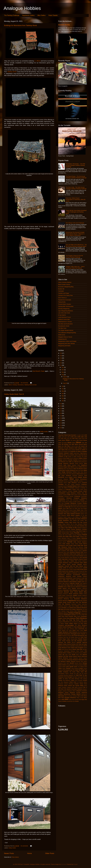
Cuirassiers (61, 505)
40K (73, 444)
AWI (70, 462)
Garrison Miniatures (83, 540)
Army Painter (66, 458)
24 (61, 358)
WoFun (60, 700)
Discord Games (73, 510)
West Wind (61, 698)
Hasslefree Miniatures (75, 552)
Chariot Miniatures (63, 491)
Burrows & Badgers (69, 481)
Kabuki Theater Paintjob (71, 570)
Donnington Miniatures (64, 512)
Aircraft (77, 450)
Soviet (74, 655)
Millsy (85, 592)
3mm (70, 444)
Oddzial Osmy (73, 608)
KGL (67, 571)
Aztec (73, 462)
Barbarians (85, 462)
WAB (73, 687)
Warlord (78, 694)
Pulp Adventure (78, 627)
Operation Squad (65, 611)
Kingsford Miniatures (82, 573)
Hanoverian (61, 552)
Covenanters (76, 500)
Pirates (67, 624)
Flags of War (64, 528)
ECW (68, 515)
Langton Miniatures (77, 578)
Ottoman (66, 613)
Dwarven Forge (84, 512)
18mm (60, 443)
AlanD (84, 450)
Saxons (60, 646)
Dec (63, 367)
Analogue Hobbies (22, 8)
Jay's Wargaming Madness (66, 311)
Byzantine (81, 481)
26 (61, 353)
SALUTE (74, 643)
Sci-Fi (85, 646)
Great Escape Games (71, 545)
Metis (79, 590)
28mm (10, 385)
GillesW (79, 542)
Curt (65, 505)
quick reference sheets (72, 629)
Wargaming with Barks (64, 346)
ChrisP (85, 491)
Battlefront (84, 465)
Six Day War (74, 653)
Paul (83, 615)
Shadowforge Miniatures (69, 651)
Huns (77, 556)
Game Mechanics (62, 538)
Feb (63, 398)
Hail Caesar (70, 551)
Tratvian (60, 680)
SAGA (69, 642)
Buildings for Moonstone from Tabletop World (21, 25)
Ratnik (74, 630)
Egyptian (78, 515)
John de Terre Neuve (76, 566)
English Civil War (69, 519)
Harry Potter (66, 552)
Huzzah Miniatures (65, 557)
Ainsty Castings (72, 450)
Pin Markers (61, 624)
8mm (63, 446)
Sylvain (72, 667)
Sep (63, 372)
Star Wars (64, 660)
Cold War (80, 495)
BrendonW (61, 477)
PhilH (82, 620)
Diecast (67, 510)
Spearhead (84, 656)
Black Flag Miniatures (68, 469)
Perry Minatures (71, 618)
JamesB (79, 564)
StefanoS (73, 661)
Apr (63, 393)
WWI (63, 700)
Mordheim (67, 597)
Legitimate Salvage (74, 583)
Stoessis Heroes (78, 663)
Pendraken (84, 616)
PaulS (66, 616)
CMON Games (74, 495)
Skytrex (85, 653)
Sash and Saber (83, 644)
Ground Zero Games (78, 549)
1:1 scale (78, 435)
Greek (70, 547)
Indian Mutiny (66, 561)
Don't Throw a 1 (63, 298)
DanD (64, 507)
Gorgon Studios (75, 544)
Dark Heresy (74, 507)
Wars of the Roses (82, 696)
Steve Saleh (66, 663)
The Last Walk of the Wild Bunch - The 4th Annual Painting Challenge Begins (76, 245)
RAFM (60, 630)
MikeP (72, 592)
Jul (63, 386)
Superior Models (62, 667)
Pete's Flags (62, 620)
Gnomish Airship (64, 25)
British (72, 479)
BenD (69, 467)
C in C (85, 481)
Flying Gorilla (62, 302)
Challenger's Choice (71, 489)
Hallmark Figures (78, 551)
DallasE (60, 507)
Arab (80, 455)
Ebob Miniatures (62, 515)
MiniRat (60, 595)
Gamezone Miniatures (63, 540)
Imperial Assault (83, 559)
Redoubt (61, 634)
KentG (82, 569)
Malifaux (65, 587)
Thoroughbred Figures (63, 674)
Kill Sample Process (78, 571)
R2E (86, 629)
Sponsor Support (83, 658)
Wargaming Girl (62, 339)
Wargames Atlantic (72, 691)
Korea (74, 576)
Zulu (74, 701)
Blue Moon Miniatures (72, 474)
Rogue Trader (66, 639)
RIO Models (72, 637)
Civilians (79, 493)
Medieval (75, 590)
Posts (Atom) (15, 857)
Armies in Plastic (72, 457)
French (85, 535)
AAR (79, 446)
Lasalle (83, 578)
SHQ (86, 651)
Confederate (77, 496)
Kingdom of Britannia (72, 573)
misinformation (69, 595)
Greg (86, 547)
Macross (85, 585)
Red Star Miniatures (82, 632)
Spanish (85, 655)
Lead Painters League (75, 582)
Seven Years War (77, 649)
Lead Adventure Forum (64, 317)
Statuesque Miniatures (73, 660)
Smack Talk (61, 655)
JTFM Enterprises (78, 568)
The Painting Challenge (12, 15)
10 (61, 428)
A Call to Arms (74, 446)
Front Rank (76, 537)
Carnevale (60, 486)
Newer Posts (9, 853)
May (63, 391)
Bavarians (61, 467)
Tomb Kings (80, 677)
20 (61, 404)
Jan (63, 401)
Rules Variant (62, 641)
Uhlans (71, 682)
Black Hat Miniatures (79, 469)
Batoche (81, 463)
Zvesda (77, 701)
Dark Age (68, 507)
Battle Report (67, 465)
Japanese (61, 566)
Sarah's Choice (62, 644)
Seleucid (70, 649)
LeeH (83, 582)
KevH (85, 569)
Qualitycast (61, 629)
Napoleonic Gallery (28, 15)
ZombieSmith (70, 701)
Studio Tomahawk (79, 665)
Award (67, 462)
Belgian (65, 467)
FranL (70, 535)
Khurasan (71, 571)
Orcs (76, 611)
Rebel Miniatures (73, 632)
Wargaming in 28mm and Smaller (67, 341)
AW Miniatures (62, 462)
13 (61, 420)
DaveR (64, 508)
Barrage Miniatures (63, 463)
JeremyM (67, 566)
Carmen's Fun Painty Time (65, 295)
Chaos (78, 489)
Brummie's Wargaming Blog (66, 287)
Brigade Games (73, 477)
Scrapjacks (81, 648)
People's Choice (62, 618)
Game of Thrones (71, 538)
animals (68, 455)
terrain (35, 385)
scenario (73, 646)
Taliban (60, 668)
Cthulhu (85, 503)
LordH (72, 585)
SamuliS (79, 642)
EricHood (63, 864)
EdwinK (73, 515)
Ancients (61, 453)
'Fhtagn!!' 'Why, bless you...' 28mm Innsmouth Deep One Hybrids (75, 267)
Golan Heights (66, 544)
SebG (60, 649)
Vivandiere (64, 687)
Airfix (81, 450)
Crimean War (65, 502)
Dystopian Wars (62, 514)
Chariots (75, 491)
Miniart (81, 594)
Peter (67, 620)
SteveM (72, 663)
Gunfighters (64, 551)
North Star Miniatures (64, 604)
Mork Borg (72, 597)
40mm (76, 444)
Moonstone (21, 385)
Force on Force (65, 531)
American (73, 451)
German (70, 542)
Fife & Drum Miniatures (77, 524)
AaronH (83, 446)
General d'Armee (62, 542)
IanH (81, 557)
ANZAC (76, 455)
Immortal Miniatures (73, 559)
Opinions (72, 611)
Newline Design (62, 602)
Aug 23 (65, 377)
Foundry (77, 533)
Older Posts (50, 853)
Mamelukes (73, 587)
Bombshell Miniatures (78, 476)
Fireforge (60, 526)
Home (29, 853)
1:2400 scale (73, 437)
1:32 (59, 438)
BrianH (66, 477)
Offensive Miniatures (82, 608)
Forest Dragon (72, 531)
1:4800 (65, 438)
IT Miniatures (76, 563)
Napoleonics (72, 601)
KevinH (60, 571)
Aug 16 (65, 383)
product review (62, 627)
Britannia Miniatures (63, 479)
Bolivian (85, 474)
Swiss (68, 667)
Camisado (61, 291)
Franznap (74, 535)
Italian (81, 563)
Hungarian (74, 556)
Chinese (80, 491)
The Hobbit (75, 670)
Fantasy (15, 385)
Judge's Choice (62, 570)
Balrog (80, 462)
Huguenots (69, 556)
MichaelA (61, 592)
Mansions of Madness (81, 587)
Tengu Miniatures (75, 668)
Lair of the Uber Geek (64, 313)
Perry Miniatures (81, 618)
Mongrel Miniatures (83, 595)
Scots (69, 648)
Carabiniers (84, 484)
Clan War (84, 493)
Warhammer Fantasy (70, 694)
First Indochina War (82, 526)
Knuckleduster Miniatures (80, 575)
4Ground (81, 444)
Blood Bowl (80, 472)
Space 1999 (79, 655)
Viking (82, 686)
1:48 (62, 438)
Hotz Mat (64, 556)
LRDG (75, 585)
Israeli (70, 563)
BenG (72, 467)
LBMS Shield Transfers (69, 580)
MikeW (76, 592)
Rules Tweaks (53, 15)
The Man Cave (62, 328)
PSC (73, 627)
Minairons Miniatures (63, 594)
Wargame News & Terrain (65, 337)
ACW (76, 448)
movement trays (79, 597)
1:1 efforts (37, 61)
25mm (74, 443)
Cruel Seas (61, 503)
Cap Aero (67, 484)
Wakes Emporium (79, 687)
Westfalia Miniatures (70, 698)
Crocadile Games (76, 502)
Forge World (79, 531)
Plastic (71, 623)
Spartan (71, 656)
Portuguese (61, 625)
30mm (60, 444)
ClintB (69, 495)
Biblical (81, 467)
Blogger (76, 864)
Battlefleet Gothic (76, 465)
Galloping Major (83, 537)
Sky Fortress (80, 653)
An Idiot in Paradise (81, 451)
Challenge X (78, 488)
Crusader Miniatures (70, 503)
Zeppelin (60, 701)
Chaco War (61, 488)
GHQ (75, 542)
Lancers (85, 576)
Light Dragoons (83, 583)
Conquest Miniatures (80, 498)
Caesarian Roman (63, 483)
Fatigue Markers (66, 524)
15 (61, 416)
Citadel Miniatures (71, 493)
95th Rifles (67, 446)
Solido (70, 655)
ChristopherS (62, 493)
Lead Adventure (80, 580)
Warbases (80, 689)
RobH (82, 637)
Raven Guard (80, 630)
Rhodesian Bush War (63, 637)
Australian (70, 460)
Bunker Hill (61, 289)
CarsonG (65, 486)
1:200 (68, 437)
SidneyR (60, 653)
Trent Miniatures (66, 680)
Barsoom (72, 463)
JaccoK (69, 564)
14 (61, 418)
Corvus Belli (69, 500)
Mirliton (64, 595)
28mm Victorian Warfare (65, 282)
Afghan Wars (64, 450)
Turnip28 (85, 680)
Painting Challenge (74, 613)
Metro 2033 (84, 590)
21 (61, 365)
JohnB (65, 568)
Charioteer (70, 491)
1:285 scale (80, 437)
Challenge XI (84, 488)
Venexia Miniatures (69, 684)
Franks (66, 535)
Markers (65, 588)
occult (68, 608)
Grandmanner (62, 545)
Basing (77, 463)
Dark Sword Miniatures (82, 507)
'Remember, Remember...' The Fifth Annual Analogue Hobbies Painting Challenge (75, 165)
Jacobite (74, 564)
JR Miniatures (70, 568)
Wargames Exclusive (82, 691)
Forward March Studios (65, 304)
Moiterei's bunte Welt (64, 319)
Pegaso (79, 616)
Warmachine (84, 694)
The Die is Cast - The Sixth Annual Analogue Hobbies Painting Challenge (76, 188)
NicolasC (69, 602)
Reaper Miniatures (63, 632)
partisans (74, 615)
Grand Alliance (83, 544)
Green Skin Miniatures (78, 547)
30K (86, 443)
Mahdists (61, 587)
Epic (76, 519)
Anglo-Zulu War (62, 455)
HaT (82, 552)
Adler (60, 450)
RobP (86, 637)
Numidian (64, 608)
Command (61, 496)
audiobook (65, 460)
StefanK (68, 661)
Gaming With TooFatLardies (66, 306)
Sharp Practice (80, 651)
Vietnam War (71, 686)
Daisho (85, 505)
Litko (59, 585)
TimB (77, 675)
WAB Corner (62, 335)
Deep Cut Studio (73, 508)
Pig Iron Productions (74, 622)
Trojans (73, 680)
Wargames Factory (63, 693)
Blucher (65, 474)
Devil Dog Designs (82, 508)
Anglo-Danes (76, 453)
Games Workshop (82, 538)
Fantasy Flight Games (70, 522)
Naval (78, 601)
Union (75, 682)
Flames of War (73, 528)
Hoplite (79, 554)
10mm (63, 440)
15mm (68, 440)
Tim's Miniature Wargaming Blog (67, 333)
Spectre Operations (74, 658)
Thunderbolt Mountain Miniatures (66, 675)
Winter (85, 698)
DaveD (60, 508)
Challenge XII (61, 489)
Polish (85, 624)
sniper (66, 655)
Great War (80, 545)
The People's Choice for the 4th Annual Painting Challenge (74, 256)
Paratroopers (67, 615)
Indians (72, 561)
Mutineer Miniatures (63, 601)
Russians (80, 641)
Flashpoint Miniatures (82, 528)
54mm (85, 444)
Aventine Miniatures (82, 460)
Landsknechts (69, 578)
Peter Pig (72, 620)
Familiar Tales (84, 521)
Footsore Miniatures (76, 529)
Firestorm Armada (67, 526)
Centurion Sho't (83, 486)
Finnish (85, 524)
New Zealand (84, 601)
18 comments (24, 383)
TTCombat (80, 680)
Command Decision (69, 496)
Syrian (76, 667)
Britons (77, 479)
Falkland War (76, 521)
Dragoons (75, 512)
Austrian (75, 460)
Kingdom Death (62, 573)
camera (79, 483)
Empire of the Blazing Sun (74, 517)
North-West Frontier (76, 604)
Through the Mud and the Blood (78, 674)
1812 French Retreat (82, 440)
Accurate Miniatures (69, 448)
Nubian (77, 606)
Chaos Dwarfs (84, 489)
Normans (84, 602)
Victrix (66, 686)
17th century (73, 440)
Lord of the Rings (65, 585)
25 (61, 356)
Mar (63, 396)
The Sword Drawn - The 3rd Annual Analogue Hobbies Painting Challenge (76, 177)
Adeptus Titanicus (82, 448)
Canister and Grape (64, 293)
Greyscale (61, 549)
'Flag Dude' (61, 435)
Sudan (85, 665)
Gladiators (84, 542)
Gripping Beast (68, 549)
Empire (65, 517)
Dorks (71, 512)
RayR (85, 630)
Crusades (79, 503)
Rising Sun (78, 637)
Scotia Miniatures (63, 648)
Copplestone (62, 500)
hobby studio (44, 432)
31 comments (24, 846)
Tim (74, 675)
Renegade (74, 634)
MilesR (81, 592)
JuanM (85, 568)
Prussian (69, 627)
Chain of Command (69, 488)
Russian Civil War (71, 641)
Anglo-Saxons (83, 453)
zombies (64, 701)
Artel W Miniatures (74, 458)
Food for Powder (65, 529)
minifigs (85, 594)
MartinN (74, 588)
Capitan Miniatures (76, 484)
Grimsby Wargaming (64, 309)
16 (61, 413)
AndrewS (66, 453)
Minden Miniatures (74, 594)
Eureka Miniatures (64, 520)
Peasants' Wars (73, 616)
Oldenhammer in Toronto (65, 322)
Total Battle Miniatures (74, 679)
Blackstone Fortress (72, 472)
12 (61, 423)
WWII (67, 699)
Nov (63, 370)
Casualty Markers (72, 486)
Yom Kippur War (83, 700)
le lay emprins (62, 315)
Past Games (79, 615)
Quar (65, 629)
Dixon (79, 510)
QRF (84, 627)
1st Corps (64, 443)
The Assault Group (68, 670)
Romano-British (74, 639)
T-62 (79, 667)
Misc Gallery (42, 15)
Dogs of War (84, 510)
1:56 (70, 438)
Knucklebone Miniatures (65, 575)
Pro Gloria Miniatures (81, 625)
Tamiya (64, 668)
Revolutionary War (82, 636)
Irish (76, 561)
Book (86, 476)
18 (61, 408)
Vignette (77, 686)
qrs (86, 627)
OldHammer (79, 609)
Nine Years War (77, 602)
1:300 (86, 437)
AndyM (71, 453)
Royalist (85, 639)
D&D (79, 505)
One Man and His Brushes (65, 324)
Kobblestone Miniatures (65, 576)
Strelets (64, 665)
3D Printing (65, 444)
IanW (60, 559)
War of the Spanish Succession (69, 689)
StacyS (60, 660)
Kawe (78, 570)
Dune (79, 512)
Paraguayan (61, 615)
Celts (79, 486)
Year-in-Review (75, 700)
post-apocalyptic (69, 625)
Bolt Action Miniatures (65, 476)
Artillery (81, 458)
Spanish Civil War (63, 656)
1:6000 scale (81, 438)
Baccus (77, 462)
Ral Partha (69, 630)
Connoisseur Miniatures (65, 498)
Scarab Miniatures (66, 646)
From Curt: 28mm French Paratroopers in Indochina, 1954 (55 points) (75, 200)
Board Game (80, 474)
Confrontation (84, 496)
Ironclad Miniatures (82, 561)
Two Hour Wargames (63, 682)
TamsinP (68, 668)
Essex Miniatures (82, 519)
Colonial (85, 495)
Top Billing (65, 679)
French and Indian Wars (65, 537)
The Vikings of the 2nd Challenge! (75, 223)
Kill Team (85, 571)
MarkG (69, 588)
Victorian (76, 684)
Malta (69, 587)
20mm (69, 443)
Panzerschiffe (84, 613)
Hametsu (85, 551)
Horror (82, 554)
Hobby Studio (12, 848)
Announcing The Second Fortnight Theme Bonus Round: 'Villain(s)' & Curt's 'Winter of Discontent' (75, 234)
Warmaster (61, 696)
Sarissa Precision (71, 644)
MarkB (60, 588)
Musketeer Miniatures (81, 599)
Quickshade (81, 629)
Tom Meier (75, 677)
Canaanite (84, 483)
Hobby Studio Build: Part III (14, 394)
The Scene (72, 672)
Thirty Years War (82, 672)
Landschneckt (62, 578)
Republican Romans (67, 636)
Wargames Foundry (75, 693)
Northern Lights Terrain (69, 606)
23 (61, 360)
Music (72, 599)
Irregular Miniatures (63, 563)
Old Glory (61, 609)
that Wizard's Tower (39, 371)
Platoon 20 (77, 624)
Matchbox (79, 588)
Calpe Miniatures (72, 483)
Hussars (81, 556)
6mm (60, 446)
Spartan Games (77, 656)
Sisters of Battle (67, 653)
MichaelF (66, 592)
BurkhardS (61, 481)
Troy (76, 680)
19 (61, 406)
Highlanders (66, 554)
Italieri (64, 564)
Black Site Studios (80, 470)
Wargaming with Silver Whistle (67, 344)
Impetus (60, 561)
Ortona (79, 611)
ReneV (79, 634)
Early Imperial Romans (73, 514)
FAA (71, 521)
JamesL (85, 564)
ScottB (72, 648)
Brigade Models (82, 477)
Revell (76, 636)
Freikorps (79, 535)
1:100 (82, 435)
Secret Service (65, 649)
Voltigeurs (69, 687)
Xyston (70, 700)
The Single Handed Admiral (66, 330)
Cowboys (82, 500)
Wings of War (80, 698)
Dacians (82, 505)
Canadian (61, 484)
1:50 (68, 438)
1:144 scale (64, 437)
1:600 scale (75, 438)
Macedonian (80, 585)
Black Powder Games (64, 284)
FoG (59, 529)
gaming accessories (73, 540)
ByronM (76, 481)
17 (61, 411)
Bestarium (77, 467)
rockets (60, 639)
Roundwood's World (64, 326)
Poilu (82, 624)
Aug (63, 375)
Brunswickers (84, 479)
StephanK (78, 661)
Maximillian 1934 (68, 590)
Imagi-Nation (65, 559)
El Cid (82, 515)
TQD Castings (84, 679)
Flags (59, 528)
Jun (63, 389)
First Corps (74, 526)
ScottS (76, 648)
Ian (78, 557)
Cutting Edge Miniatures (72, 505)
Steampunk (81, 660)
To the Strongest (68, 677)
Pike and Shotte (83, 622)
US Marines (80, 682)
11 (61, 425)
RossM (80, 639)
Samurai (85, 642)
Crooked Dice (84, 502)
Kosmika (79, 576)
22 (61, 363)
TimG (81, 675)
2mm (83, 443)
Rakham (64, 630)
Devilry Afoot (62, 510)
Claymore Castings (62, 495)
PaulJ (63, 616)
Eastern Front (84, 514)
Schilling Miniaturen (79, 646)
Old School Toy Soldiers (70, 609)
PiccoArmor (66, 622)
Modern (75, 595)
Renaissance (67, 634)
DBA (68, 508)
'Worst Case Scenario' (70, 435)
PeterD (78, 620)
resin (73, 636)
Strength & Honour (71, 665)
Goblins (60, 544)
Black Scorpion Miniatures (69, 470)
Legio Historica (66, 583)
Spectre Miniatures (63, 658)
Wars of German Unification (71, 696)
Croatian (70, 502)
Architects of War (63, 457)
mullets (85, 597)
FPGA (82, 533)
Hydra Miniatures (74, 557)
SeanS (85, 648)
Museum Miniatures (64, 599)
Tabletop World (12, 72)
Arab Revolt (84, 455)
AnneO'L (72, 455)
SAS (77, 644)
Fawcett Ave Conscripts (65, 300)
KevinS (64, 571)
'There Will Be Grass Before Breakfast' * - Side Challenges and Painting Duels (76, 212)
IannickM (85, 557)
